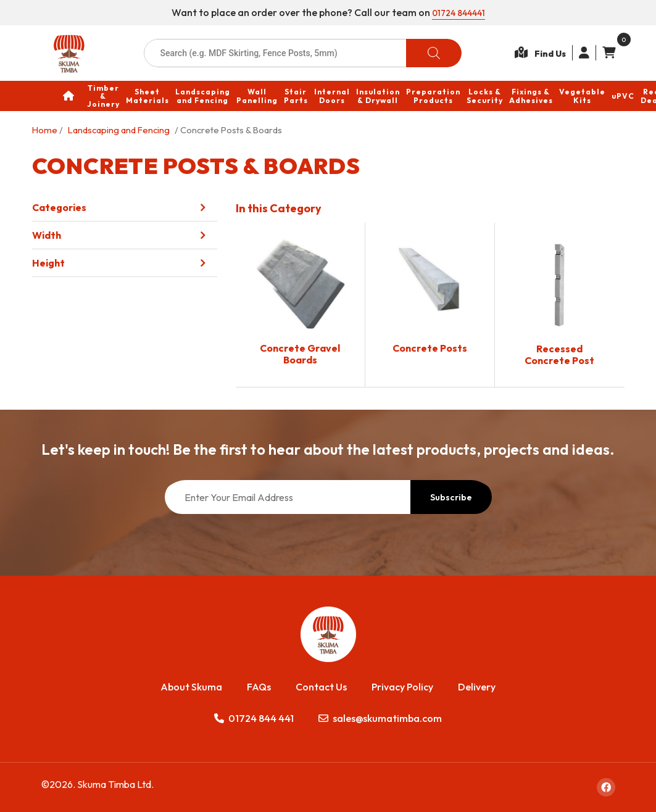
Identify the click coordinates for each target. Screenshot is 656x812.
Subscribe (451, 497)
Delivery (477, 687)
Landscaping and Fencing (119, 130)
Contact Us (321, 687)
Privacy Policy (402, 687)
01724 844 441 (254, 718)
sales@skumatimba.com (380, 718)
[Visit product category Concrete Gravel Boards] (300, 304)
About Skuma (191, 687)
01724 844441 (458, 12)
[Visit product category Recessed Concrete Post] (560, 305)
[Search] (434, 53)
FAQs (259, 687)
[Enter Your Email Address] (288, 497)
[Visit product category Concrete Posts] (430, 299)
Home (45, 130)
